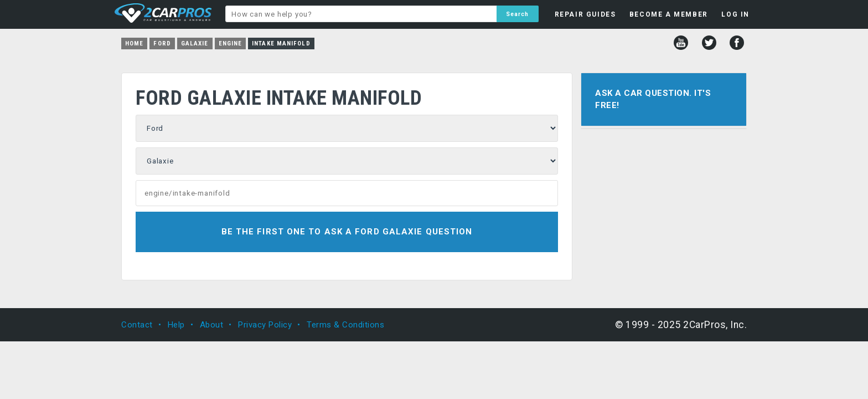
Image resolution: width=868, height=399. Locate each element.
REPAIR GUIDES (585, 14)
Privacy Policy (265, 325)
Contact (137, 325)
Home (134, 44)
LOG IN (735, 14)
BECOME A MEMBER (669, 14)
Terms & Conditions (345, 325)
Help (176, 325)
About (212, 325)
